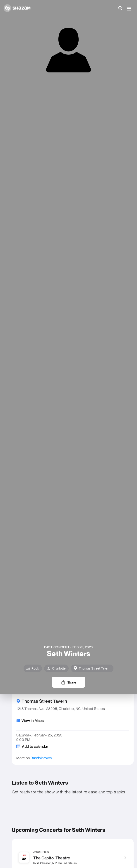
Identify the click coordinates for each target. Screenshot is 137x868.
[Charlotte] (56, 668)
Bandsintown (41, 758)
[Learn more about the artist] (69, 655)
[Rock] (33, 668)
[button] (129, 8)
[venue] (92, 668)
